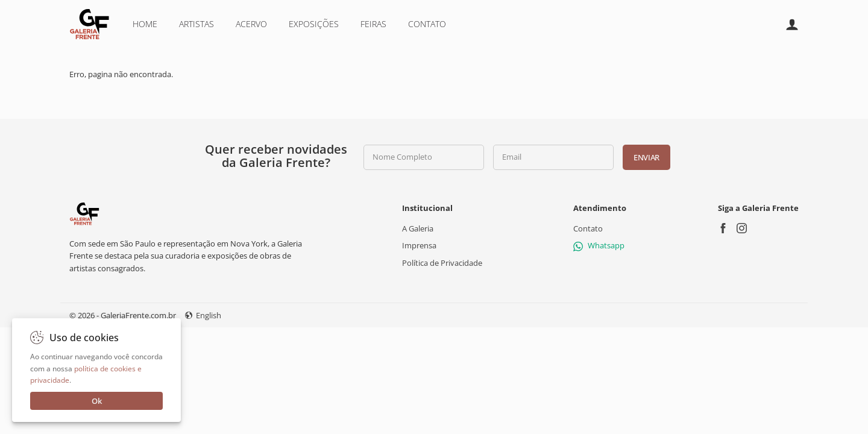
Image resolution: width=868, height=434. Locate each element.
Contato (427, 24)
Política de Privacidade (442, 262)
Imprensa (419, 245)
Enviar (646, 157)
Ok (97, 401)
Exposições (314, 24)
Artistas (197, 24)
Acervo (251, 24)
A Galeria (418, 228)
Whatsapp (599, 245)
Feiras (373, 24)
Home (145, 24)
